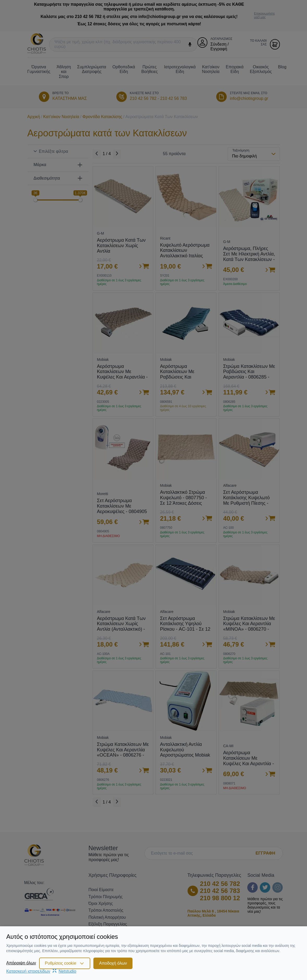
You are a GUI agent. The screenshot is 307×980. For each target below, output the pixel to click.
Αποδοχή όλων (113, 963)
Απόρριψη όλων (21, 963)
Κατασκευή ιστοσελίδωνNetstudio (41, 971)
